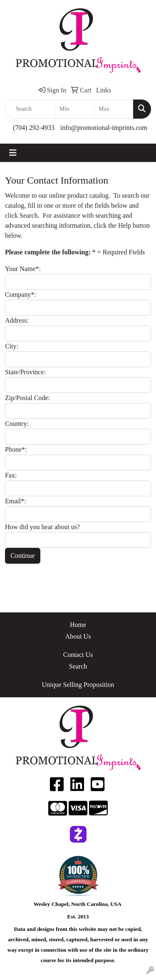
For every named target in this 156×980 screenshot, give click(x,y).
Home (78, 625)
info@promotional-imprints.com (104, 128)
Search (78, 666)
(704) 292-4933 (34, 128)
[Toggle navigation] (13, 153)
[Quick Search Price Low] (75, 109)
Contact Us (78, 655)
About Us (78, 636)
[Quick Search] (30, 109)
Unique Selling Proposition (78, 685)
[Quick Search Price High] (114, 109)
